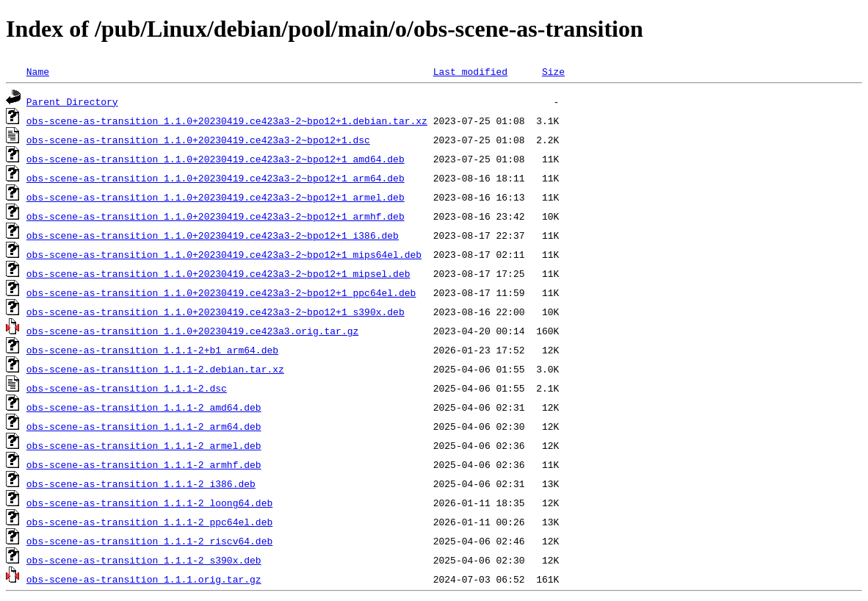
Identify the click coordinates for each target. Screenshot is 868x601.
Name (38, 71)
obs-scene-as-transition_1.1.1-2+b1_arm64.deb (152, 350)
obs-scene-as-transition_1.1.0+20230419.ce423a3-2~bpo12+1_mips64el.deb (224, 254)
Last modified (470, 71)
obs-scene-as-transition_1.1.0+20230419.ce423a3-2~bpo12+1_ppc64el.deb (221, 292)
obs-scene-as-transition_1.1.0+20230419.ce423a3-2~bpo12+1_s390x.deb (216, 312)
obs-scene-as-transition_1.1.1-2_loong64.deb (149, 503)
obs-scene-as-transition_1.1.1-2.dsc (127, 388)
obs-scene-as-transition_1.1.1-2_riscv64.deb (149, 541)
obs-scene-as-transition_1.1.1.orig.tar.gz (144, 579)
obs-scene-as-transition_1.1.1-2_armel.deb (144, 445)
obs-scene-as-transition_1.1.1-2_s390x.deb (144, 560)
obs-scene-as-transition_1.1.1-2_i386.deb (141, 483)
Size (553, 71)
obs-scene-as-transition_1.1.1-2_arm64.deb (144, 426)
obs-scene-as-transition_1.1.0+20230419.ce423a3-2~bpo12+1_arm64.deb (216, 178)
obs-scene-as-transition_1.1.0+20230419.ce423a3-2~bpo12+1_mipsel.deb (218, 273)
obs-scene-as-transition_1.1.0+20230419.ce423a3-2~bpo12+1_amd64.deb (216, 159)
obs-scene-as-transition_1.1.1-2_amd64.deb (144, 407)
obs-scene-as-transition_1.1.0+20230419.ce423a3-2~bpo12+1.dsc (198, 140)
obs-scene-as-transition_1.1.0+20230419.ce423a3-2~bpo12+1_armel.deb (216, 197)
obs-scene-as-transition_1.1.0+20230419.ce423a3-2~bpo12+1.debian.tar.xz (227, 120)
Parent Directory (72, 101)
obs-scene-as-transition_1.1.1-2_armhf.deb (144, 464)
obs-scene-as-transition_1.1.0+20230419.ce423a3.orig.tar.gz (192, 331)
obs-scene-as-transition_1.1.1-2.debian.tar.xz (155, 369)
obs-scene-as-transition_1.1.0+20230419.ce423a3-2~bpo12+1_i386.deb (213, 235)
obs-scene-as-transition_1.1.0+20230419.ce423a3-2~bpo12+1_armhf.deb (216, 216)
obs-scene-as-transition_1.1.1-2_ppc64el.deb (149, 522)
